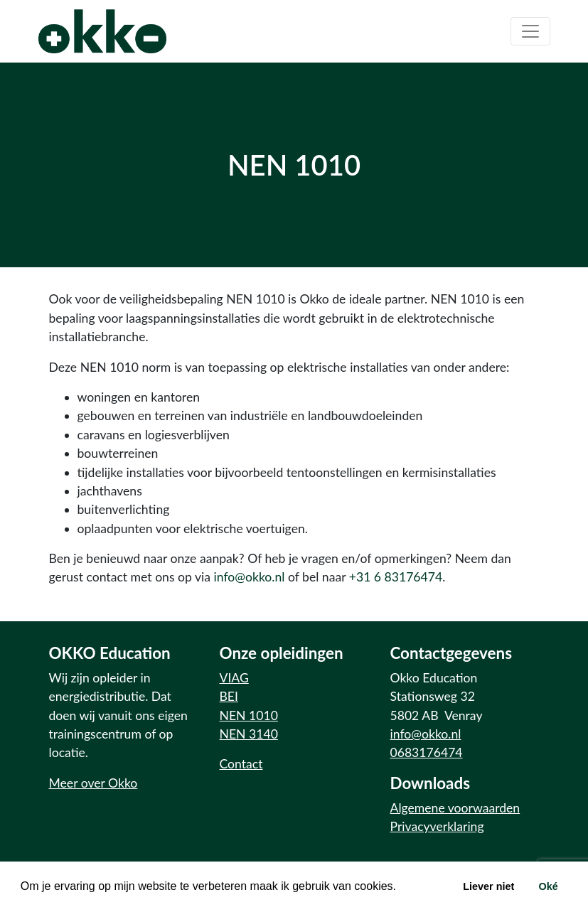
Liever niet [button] (488, 886)
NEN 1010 (249, 715)
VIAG (234, 678)
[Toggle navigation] (530, 31)
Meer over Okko (93, 783)
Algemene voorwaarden (455, 808)
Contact (241, 764)
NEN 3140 (249, 734)
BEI (229, 696)
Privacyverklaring (437, 826)
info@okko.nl (250, 577)
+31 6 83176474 (396, 577)
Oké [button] (548, 886)
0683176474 (427, 752)
